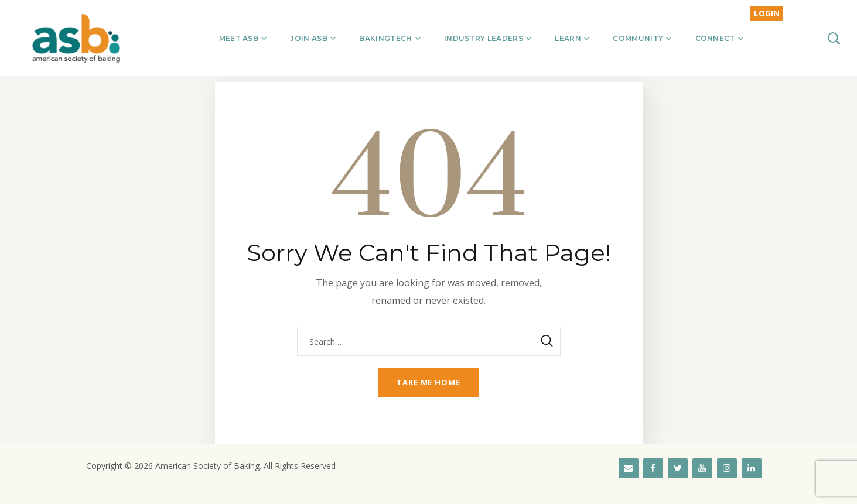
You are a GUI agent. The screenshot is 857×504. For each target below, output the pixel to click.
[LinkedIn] (752, 468)
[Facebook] (653, 468)
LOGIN (767, 13)
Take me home (429, 382)
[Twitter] (678, 468)
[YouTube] (702, 468)
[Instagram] (727, 468)
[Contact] (629, 468)
